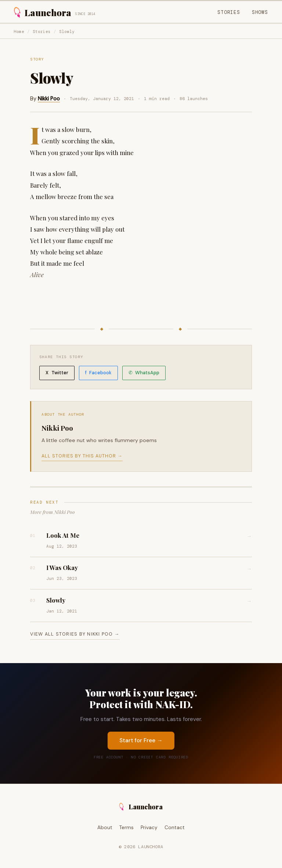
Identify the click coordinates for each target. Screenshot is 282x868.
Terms (126, 827)
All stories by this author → (82, 456)
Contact (175, 827)
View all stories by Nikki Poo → (75, 634)
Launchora (141, 807)
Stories (229, 12)
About (105, 827)
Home (19, 32)
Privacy (149, 827)
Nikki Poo (49, 99)
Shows (260, 12)
